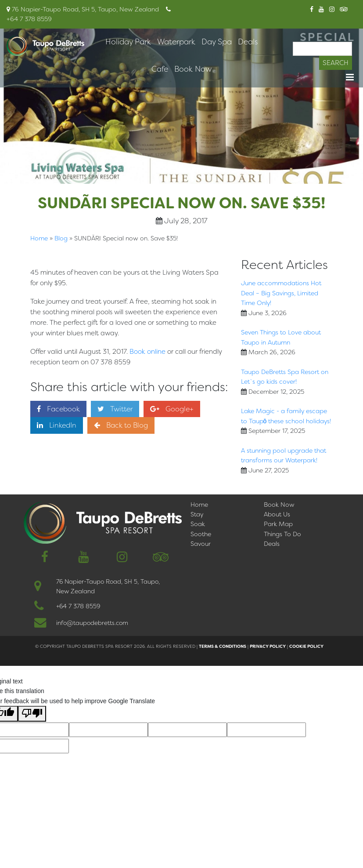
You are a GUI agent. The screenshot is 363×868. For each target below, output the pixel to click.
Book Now (193, 69)
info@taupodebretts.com (92, 623)
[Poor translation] (32, 714)
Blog (61, 238)
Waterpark (176, 42)
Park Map (278, 524)
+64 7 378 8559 (78, 606)
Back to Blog (121, 425)
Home (39, 238)
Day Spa (217, 42)
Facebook (58, 409)
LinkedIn (57, 425)
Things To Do (282, 534)
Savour (201, 544)
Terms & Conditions (223, 646)
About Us (277, 514)
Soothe (201, 534)
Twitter (115, 409)
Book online (147, 352)
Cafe (160, 69)
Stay (197, 514)
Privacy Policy (268, 646)
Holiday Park (128, 42)
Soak (198, 524)
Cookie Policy (306, 646)
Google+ (172, 409)
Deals (248, 42)
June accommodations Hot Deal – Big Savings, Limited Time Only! (281, 293)
